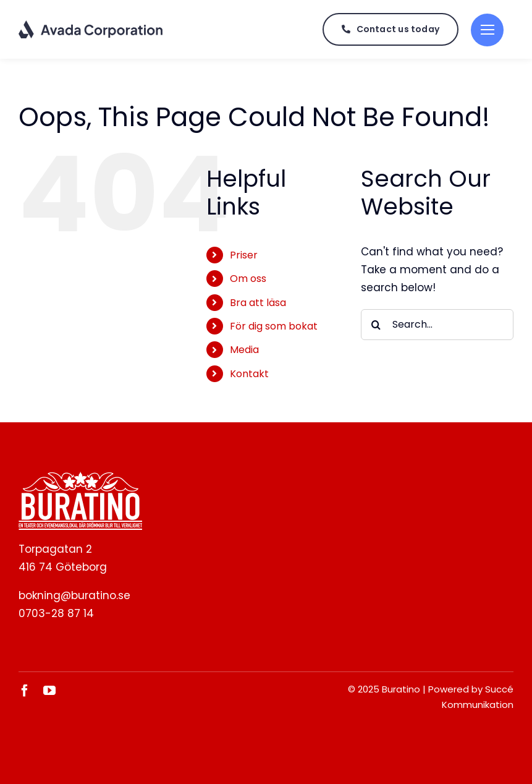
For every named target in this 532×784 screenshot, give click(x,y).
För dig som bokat (274, 326)
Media (244, 350)
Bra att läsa (258, 303)
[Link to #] (487, 30)
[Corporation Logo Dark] (91, 25)
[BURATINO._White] (80, 477)
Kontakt (249, 374)
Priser (244, 255)
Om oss (248, 279)
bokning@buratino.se (74, 595)
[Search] (376, 325)
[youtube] (49, 691)
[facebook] (25, 691)
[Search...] (437, 325)
